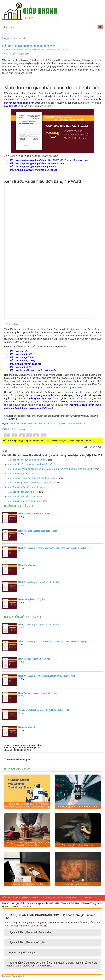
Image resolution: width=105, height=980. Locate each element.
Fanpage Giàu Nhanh (13, 977)
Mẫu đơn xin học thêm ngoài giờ (24, 501)
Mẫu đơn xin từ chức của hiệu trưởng (27, 460)
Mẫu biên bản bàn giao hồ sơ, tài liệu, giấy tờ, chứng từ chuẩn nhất (47, 676)
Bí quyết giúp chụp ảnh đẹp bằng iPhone (78, 807)
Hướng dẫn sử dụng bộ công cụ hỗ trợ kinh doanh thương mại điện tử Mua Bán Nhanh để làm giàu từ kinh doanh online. (52, 965)
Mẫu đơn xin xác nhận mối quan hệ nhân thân (31, 464)
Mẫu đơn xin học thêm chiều (22, 496)
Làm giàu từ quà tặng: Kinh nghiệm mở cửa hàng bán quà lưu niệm (27, 844)
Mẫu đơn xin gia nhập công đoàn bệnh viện (29, 46)
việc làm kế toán (78, 405)
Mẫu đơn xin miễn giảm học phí (24, 487)
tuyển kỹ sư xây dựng (39, 398)
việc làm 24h (11, 106)
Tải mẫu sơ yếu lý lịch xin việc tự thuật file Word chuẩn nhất (44, 710)
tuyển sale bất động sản (41, 408)
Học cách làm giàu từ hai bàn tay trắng (31, 933)
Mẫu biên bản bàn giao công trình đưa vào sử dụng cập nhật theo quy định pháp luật (50, 469)
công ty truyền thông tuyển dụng (55, 395)
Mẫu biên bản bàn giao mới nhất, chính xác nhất (32, 478)
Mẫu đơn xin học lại (18, 474)
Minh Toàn (16, 54)
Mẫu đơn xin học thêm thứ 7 (22, 492)
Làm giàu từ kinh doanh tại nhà (27, 885)
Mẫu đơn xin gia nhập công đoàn (32, 599)
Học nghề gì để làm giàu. (23, 953)
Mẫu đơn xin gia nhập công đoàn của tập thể (30, 483)
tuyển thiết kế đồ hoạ (57, 402)
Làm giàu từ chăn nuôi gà (78, 885)
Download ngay (13, 324)
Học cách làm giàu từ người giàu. (28, 943)
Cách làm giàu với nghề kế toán (78, 846)
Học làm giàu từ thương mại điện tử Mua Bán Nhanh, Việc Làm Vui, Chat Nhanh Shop (27, 806)
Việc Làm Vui (19, 38)
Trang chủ (6, 38)
